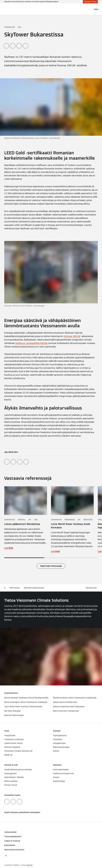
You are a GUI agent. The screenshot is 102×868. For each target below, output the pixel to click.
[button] (92, 588)
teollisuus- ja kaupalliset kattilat (31, 343)
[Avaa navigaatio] (96, 9)
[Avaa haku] (90, 9)
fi (5, 588)
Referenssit (15, 588)
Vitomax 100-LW (72, 336)
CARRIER (29, 865)
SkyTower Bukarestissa (34, 588)
